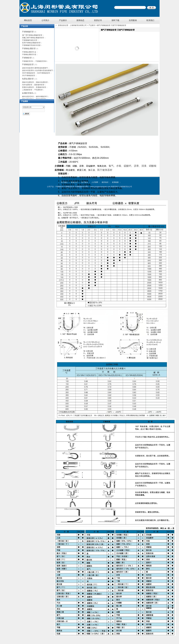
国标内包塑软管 (42, 82)
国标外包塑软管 (28, 82)
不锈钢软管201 (28, 61)
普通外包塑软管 (28, 87)
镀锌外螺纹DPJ (42, 97)
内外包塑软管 (27, 85)
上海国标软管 (27, 90)
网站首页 (28, 20)
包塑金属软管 (28, 79)
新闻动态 (80, 20)
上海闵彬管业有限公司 (78, 25)
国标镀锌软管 (39, 85)
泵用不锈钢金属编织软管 (31, 43)
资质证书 (98, 20)
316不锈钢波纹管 (43, 73)
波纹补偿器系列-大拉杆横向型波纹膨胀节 (37, 70)
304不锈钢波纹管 (29, 73)
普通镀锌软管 (41, 87)
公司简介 (45, 20)
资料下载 (115, 20)
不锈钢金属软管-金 (29, 52)
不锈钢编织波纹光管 (30, 40)
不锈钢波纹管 (28, 64)
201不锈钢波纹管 (29, 76)
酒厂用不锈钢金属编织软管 (32, 35)
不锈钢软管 (27, 58)
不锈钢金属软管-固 (29, 54)
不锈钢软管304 (41, 61)
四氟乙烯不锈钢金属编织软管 (33, 38)
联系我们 (150, 20)
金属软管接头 (28, 93)
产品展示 (63, 20)
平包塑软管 (38, 90)
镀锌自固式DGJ (28, 97)
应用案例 (133, 20)
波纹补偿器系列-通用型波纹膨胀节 (35, 68)
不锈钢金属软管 (29, 48)
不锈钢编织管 (28, 32)
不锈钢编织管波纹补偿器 (31, 45)
